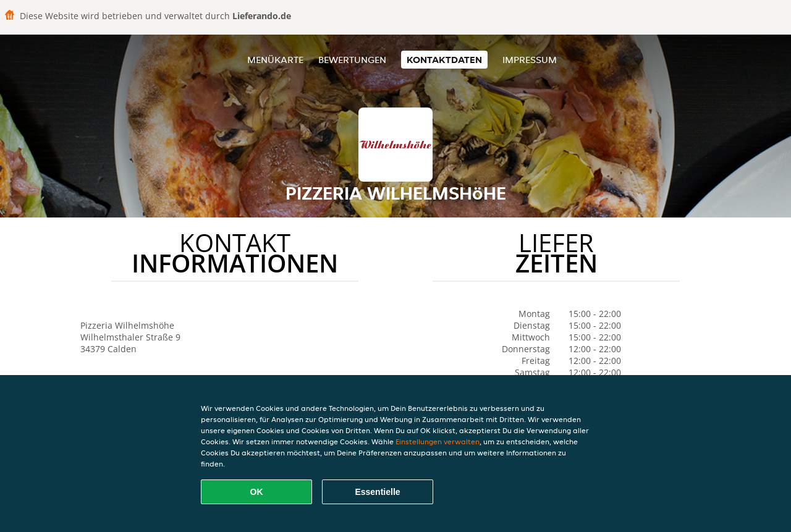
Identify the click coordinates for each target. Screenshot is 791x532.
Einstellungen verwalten (438, 441)
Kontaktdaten (444, 60)
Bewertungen (352, 60)
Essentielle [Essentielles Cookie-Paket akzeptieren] (377, 492)
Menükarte (275, 60)
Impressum (530, 60)
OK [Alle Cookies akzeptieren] (257, 492)
